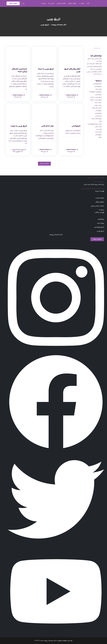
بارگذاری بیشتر (44, 163)
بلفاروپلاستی (98, 86)
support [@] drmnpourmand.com (93, 189)
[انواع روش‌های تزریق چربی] (71, 55)
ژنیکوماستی (98, 113)
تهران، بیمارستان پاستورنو (96, 178)
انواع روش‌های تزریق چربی (72, 70)
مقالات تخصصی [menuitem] (61, 3)
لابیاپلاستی (76, 126)
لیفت (100, 121)
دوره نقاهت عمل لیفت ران (94, 64)
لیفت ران (99, 129)
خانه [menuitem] (88, 3)
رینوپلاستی (99, 111)
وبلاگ (100, 137)
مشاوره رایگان (13, 3)
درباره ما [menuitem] (44, 3)
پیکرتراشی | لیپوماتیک (95, 92)
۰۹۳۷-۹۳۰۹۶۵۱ (99, 182)
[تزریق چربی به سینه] (44, 55)
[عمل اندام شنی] (44, 112)
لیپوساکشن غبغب (96, 119)
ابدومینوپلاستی (97, 84)
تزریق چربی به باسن (96, 97)
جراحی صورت (98, 105)
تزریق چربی (98, 94)
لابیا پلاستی (98, 116)
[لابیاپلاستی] (71, 112)
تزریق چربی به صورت (19, 126)
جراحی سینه (98, 102)
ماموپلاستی (98, 135)
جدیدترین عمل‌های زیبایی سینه (19, 70)
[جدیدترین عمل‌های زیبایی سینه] (18, 55)
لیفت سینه (98, 132)
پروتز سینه (99, 89)
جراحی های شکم (97, 108)
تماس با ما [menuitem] (51, 3)
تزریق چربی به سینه (46, 69)
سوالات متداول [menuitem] (72, 3)
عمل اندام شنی (48, 126)
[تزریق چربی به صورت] (18, 112)
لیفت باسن (98, 127)
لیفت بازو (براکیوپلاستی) (95, 124)
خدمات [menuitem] (81, 3)
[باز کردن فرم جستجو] (24, 3)
